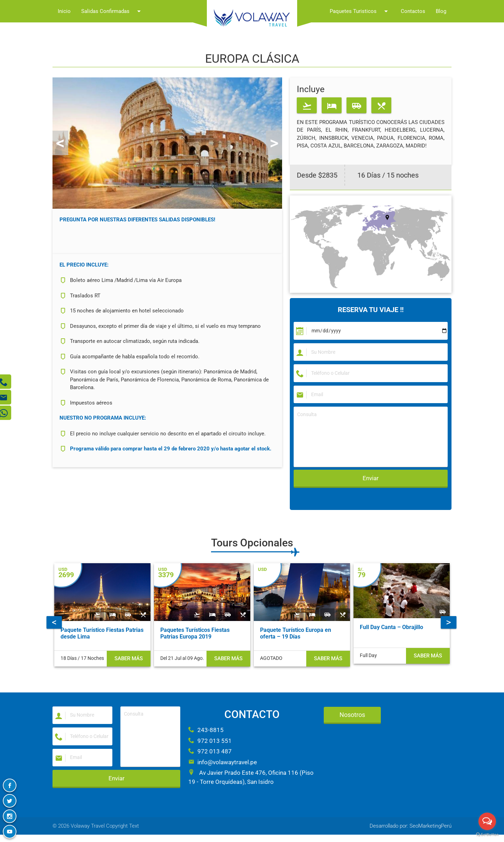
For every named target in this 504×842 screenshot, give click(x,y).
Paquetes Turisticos (360, 11)
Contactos (413, 11)
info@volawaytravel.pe (223, 767)
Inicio (64, 11)
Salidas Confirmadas (112, 11)
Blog (441, 11)
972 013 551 (210, 746)
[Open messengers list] (487, 821)
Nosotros (352, 720)
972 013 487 (210, 757)
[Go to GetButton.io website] (487, 835)
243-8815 (206, 735)
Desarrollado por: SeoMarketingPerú (411, 833)
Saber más (129, 679)
